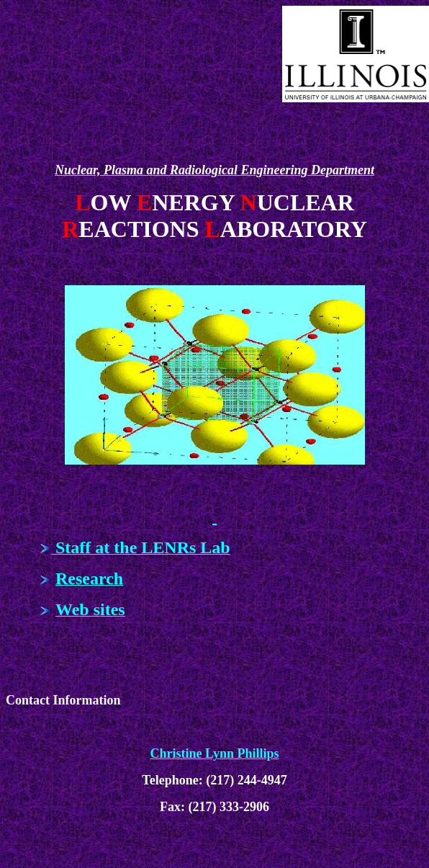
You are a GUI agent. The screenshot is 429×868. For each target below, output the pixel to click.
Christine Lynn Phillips (214, 753)
